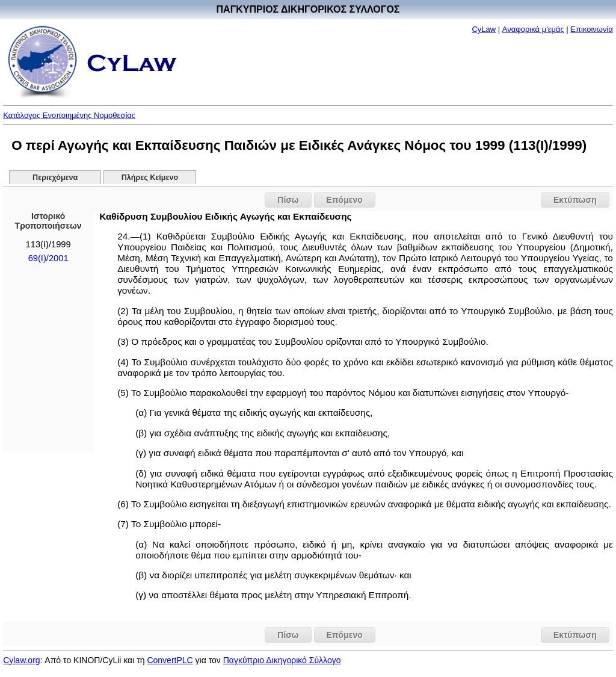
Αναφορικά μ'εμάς (533, 29)
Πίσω (288, 200)
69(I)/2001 (48, 258)
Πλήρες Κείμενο (150, 178)
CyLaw (484, 29)
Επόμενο (345, 200)
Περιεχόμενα (55, 178)
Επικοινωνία (592, 29)
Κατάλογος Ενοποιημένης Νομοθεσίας (69, 115)
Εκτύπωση (575, 200)
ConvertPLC (170, 660)
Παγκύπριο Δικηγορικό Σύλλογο (282, 660)
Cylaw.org (21, 660)
